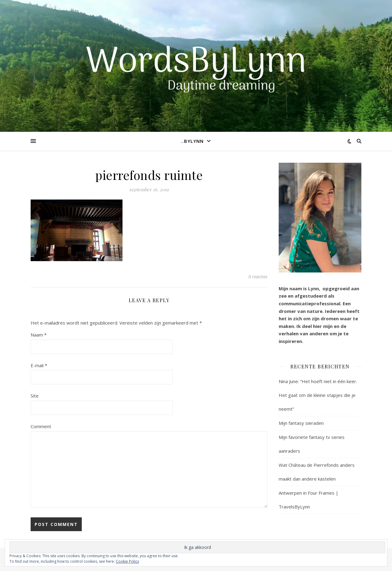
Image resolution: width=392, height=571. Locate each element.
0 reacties (258, 276)
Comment (41, 426)
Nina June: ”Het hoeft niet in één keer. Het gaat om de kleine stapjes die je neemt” (318, 395)
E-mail (39, 365)
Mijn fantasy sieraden (301, 423)
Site (35, 396)
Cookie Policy (127, 561)
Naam (39, 335)
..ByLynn (192, 141)
